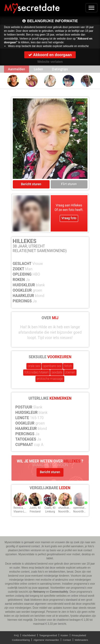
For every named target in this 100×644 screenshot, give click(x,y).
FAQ (17, 635)
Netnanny (39, 592)
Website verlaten (50, 62)
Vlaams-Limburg (23, 512)
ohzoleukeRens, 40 (69, 508)
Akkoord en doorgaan (50, 55)
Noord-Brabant (67, 512)
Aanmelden (17, 69)
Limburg (50, 512)
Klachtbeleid (29, 635)
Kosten (64, 635)
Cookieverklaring (21, 640)
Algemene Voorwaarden (46, 640)
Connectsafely (59, 592)
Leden (38, 69)
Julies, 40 (35, 508)
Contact (67, 640)
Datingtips (60, 69)
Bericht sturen (31, 184)
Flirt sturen (69, 184)
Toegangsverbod (48, 635)
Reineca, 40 (20, 508)
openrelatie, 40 (82, 508)
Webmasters (81, 640)
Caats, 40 (50, 508)
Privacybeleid (79, 635)
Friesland (35, 512)
